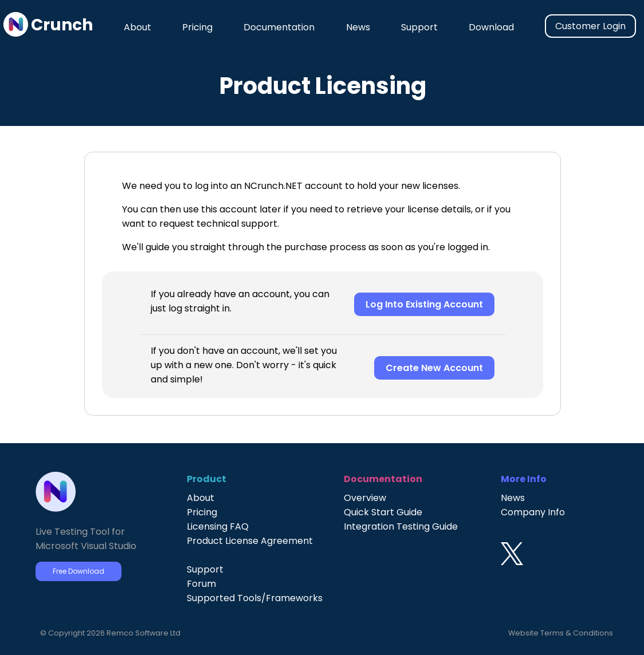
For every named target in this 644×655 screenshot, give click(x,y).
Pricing (197, 27)
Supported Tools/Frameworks (255, 598)
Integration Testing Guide (401, 526)
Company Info (533, 512)
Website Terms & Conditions (561, 633)
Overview (365, 498)
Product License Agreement (250, 541)
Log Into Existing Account (424, 304)
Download (491, 27)
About (138, 27)
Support (419, 27)
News (358, 27)
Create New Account (434, 368)
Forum (201, 584)
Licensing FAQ (218, 526)
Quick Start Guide (383, 512)
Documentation (279, 27)
